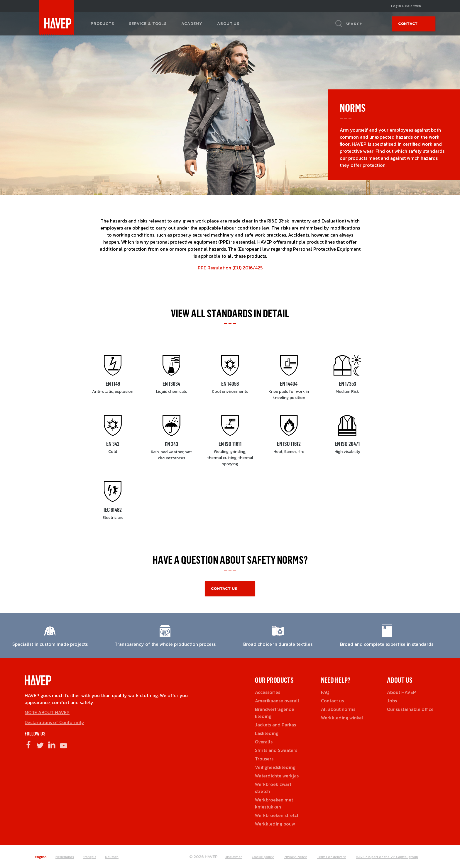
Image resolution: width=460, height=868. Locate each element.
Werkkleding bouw (275, 824)
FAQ (325, 692)
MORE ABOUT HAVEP (47, 712)
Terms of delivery (331, 857)
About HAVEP (401, 692)
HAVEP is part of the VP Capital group (387, 857)
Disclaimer (233, 857)
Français (89, 857)
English (41, 857)
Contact (408, 24)
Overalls (264, 742)
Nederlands (65, 857)
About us (228, 24)
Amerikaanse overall (277, 701)
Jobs (392, 701)
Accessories (268, 692)
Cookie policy (263, 857)
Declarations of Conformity (54, 722)
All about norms (338, 709)
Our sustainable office (410, 709)
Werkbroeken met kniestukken (274, 803)
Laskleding (267, 733)
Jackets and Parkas (275, 725)
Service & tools (148, 24)
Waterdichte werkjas (277, 776)
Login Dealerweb (406, 6)
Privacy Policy (295, 857)
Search (354, 24)
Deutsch (112, 857)
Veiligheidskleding (275, 767)
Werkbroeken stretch (277, 815)
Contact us (332, 701)
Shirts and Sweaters (276, 750)
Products (102, 24)
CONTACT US (224, 588)
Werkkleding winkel (342, 718)
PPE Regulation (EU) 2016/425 (230, 268)
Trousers (264, 759)
